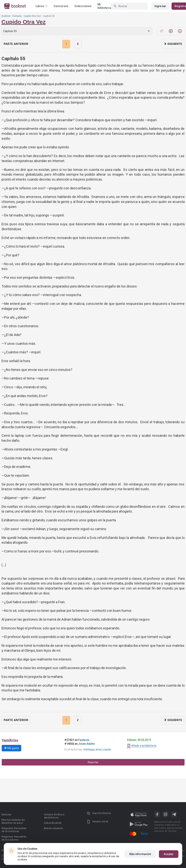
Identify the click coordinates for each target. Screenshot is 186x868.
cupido (107, 749)
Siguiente (173, 44)
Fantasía (17, 16)
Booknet (6, 16)
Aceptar (169, 854)
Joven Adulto (87, 744)
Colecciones (83, 6)
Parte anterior (16, 44)
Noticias (6, 814)
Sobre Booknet (53, 823)
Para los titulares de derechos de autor (13, 821)
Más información (140, 854)
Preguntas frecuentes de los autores (14, 838)
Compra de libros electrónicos (54, 816)
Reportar (93, 762)
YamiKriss (10, 740)
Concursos (61, 6)
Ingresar (160, 6)
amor (99, 749)
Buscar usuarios (54, 828)
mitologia (89, 749)
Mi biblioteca (104, 6)
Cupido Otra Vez (32, 16)
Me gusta (11, 748)
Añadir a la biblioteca (144, 746)
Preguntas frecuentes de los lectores (14, 830)
